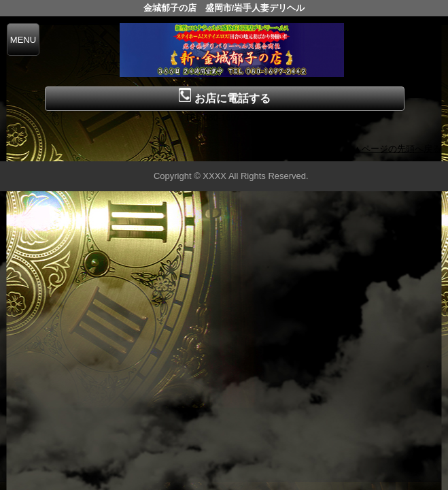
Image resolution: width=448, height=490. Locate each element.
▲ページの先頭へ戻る (397, 149)
